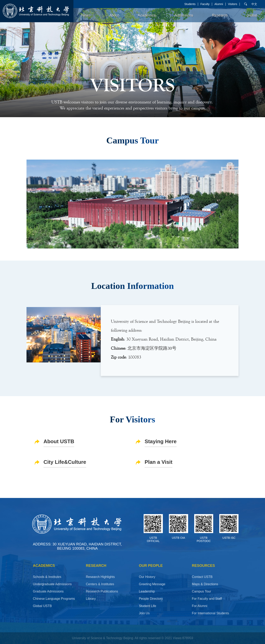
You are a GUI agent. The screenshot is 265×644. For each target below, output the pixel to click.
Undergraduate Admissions (52, 584)
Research (220, 15)
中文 (254, 4)
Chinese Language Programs (54, 599)
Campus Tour (201, 591)
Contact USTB (202, 577)
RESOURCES (203, 566)
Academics (147, 15)
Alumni (219, 4)
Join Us (144, 613)
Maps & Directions (205, 584)
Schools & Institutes (47, 577)
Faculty (205, 4)
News (86, 15)
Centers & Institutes (100, 584)
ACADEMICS (44, 566)
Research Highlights (100, 577)
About (114, 15)
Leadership (147, 591)
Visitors (233, 4)
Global (252, 15)
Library (91, 599)
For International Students (210, 613)
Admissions (184, 15)
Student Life (147, 606)
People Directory (151, 599)
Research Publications (102, 591)
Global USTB (42, 606)
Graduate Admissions (48, 591)
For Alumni (199, 606)
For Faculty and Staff (207, 599)
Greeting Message (152, 584)
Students (190, 4)
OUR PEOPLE (151, 566)
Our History (147, 577)
